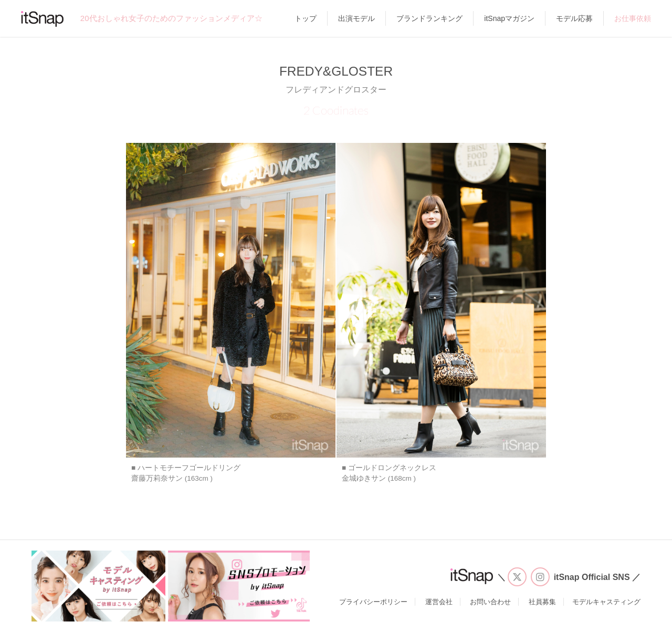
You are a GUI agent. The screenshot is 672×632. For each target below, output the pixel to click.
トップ (306, 18)
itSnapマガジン (509, 18)
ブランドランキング (429, 18)
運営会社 (439, 602)
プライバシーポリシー (373, 602)
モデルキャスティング (606, 602)
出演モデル (356, 18)
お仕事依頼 (633, 18)
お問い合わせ (490, 602)
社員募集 (542, 602)
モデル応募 (574, 18)
